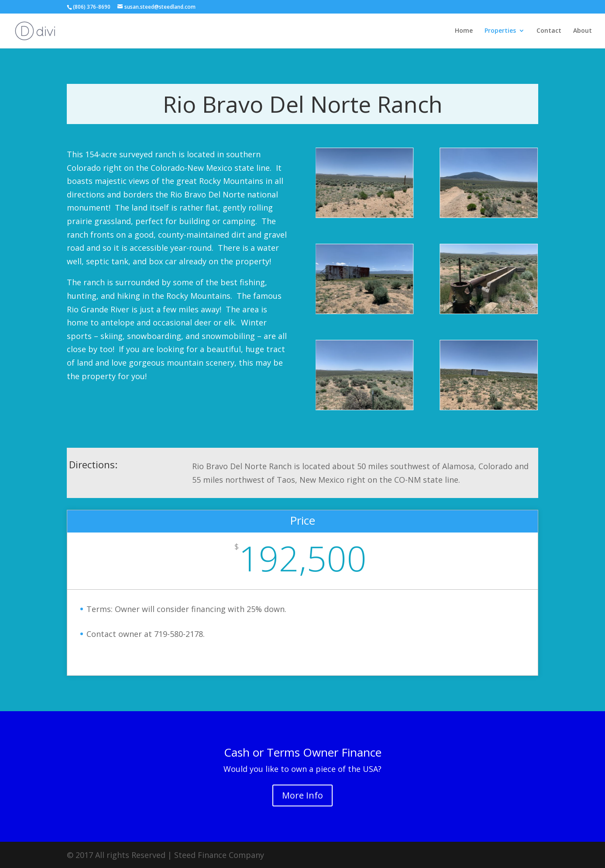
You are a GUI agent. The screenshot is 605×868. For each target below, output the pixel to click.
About (583, 31)
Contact (549, 31)
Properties (500, 31)
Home (464, 31)
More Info (302, 795)
